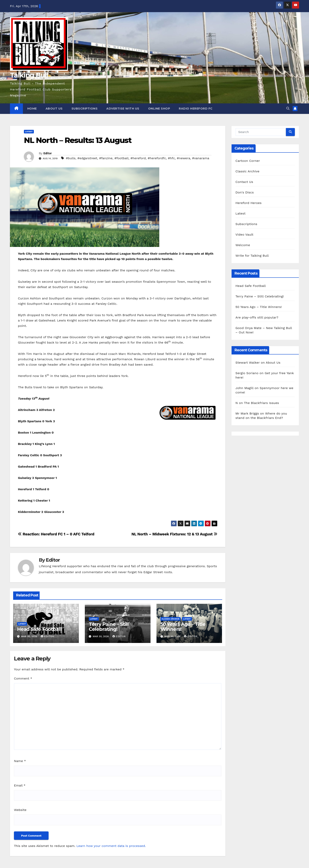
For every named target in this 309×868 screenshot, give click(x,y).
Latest (29, 132)
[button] (288, 108)
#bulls (71, 158)
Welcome (243, 245)
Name (20, 761)
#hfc (171, 158)
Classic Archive (171, 619)
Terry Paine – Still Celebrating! (109, 627)
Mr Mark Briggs (247, 413)
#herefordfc (157, 158)
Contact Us (244, 182)
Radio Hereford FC (196, 109)
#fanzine (106, 158)
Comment (23, 678)
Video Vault (244, 234)
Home (32, 109)
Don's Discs (245, 192)
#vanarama (201, 158)
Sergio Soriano (247, 373)
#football (122, 158)
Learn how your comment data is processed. (111, 846)
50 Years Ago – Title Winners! (183, 627)
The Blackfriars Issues (261, 403)
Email (20, 785)
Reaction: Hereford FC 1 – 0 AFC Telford (56, 534)
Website (20, 810)
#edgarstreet (87, 158)
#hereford (138, 158)
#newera (183, 158)
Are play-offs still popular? (257, 317)
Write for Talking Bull (252, 256)
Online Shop (159, 109)
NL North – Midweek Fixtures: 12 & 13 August (174, 534)
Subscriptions (85, 109)
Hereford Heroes (249, 203)
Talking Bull (29, 75)
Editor (48, 153)
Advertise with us (123, 109)
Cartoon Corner (248, 161)
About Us (54, 109)
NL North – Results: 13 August (78, 140)
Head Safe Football (39, 629)
